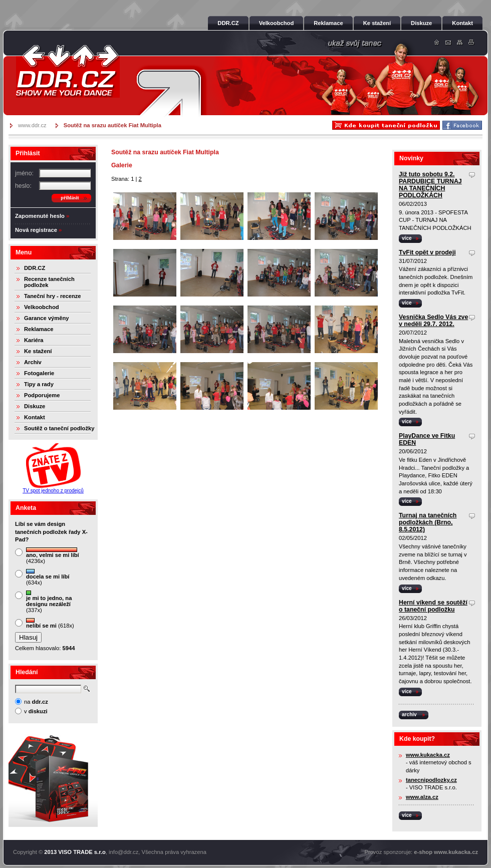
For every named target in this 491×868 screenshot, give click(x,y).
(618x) (50, 623)
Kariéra (34, 340)
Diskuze (35, 406)
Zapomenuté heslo (40, 216)
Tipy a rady (39, 384)
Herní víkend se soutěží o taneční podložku (433, 606)
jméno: (24, 173)
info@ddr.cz (124, 852)
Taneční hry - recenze (53, 296)
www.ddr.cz (32, 125)
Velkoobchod (42, 307)
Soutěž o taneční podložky (59, 428)
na (36, 702)
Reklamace (39, 329)
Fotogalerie (39, 373)
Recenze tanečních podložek (49, 282)
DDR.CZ (35, 268)
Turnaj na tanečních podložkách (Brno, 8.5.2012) (428, 522)
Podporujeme (42, 395)
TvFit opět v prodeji (427, 252)
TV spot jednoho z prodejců (53, 491)
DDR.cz (68, 71)
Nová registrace (36, 230)
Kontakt (35, 417)
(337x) (49, 602)
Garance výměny (47, 318)
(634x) (48, 577)
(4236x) (53, 556)
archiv (409, 714)
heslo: (23, 186)
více (407, 238)
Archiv (33, 362)
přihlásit (70, 198)
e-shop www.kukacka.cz (446, 852)
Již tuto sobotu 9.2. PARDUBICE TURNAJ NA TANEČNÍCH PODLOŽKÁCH (430, 185)
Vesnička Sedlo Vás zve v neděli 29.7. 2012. (433, 321)
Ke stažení (38, 351)
